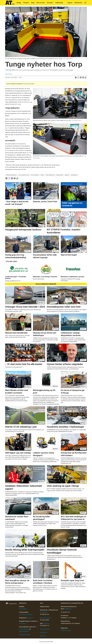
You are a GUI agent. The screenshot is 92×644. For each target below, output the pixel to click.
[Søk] (85, 3)
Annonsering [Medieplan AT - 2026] (44, 632)
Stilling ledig (59, 3)
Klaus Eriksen (23, 609)
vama (42, 175)
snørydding (60, 175)
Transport (26, 3)
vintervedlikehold (11, 175)
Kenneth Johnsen (66, 630)
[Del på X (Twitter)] (78, 78)
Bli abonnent (78, 3)
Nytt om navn (41, 3)
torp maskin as (50, 175)
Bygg (33, 3)
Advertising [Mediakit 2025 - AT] (43, 636)
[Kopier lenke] (86, 78)
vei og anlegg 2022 (24, 175)
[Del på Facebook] (76, 78)
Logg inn (70, 3)
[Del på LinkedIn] (81, 78)
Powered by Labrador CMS (46, 642)
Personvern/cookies (25, 635)
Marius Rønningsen (45, 618)
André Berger (44, 612)
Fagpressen (22, 623)
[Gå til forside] (10, 3)
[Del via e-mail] (83, 78)
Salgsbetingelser (45, 629)
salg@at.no (46, 623)
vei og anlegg (35, 175)
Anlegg (19, 3)
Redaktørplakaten (24, 631)
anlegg (67, 175)
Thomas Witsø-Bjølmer (26, 614)
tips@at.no (30, 618)
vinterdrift (74, 175)
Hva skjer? (50, 3)
